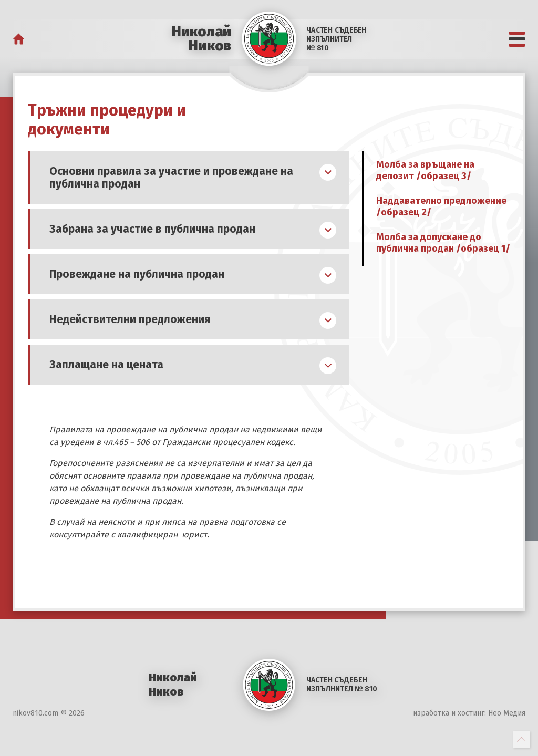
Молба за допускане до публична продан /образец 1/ (443, 243)
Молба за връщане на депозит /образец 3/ (425, 170)
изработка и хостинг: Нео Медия (469, 713)
